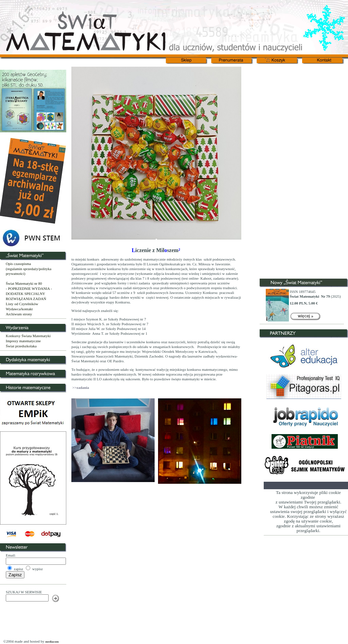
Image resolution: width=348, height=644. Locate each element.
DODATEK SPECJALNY (25, 294)
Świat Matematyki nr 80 (24, 283)
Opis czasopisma (18, 264)
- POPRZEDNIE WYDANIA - (29, 288)
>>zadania (80, 387)
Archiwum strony (19, 314)
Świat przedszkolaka (21, 346)
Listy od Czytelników (22, 304)
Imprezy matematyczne (23, 341)
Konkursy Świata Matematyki (28, 336)
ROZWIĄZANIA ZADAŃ (26, 299)
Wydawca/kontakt (19, 309)
